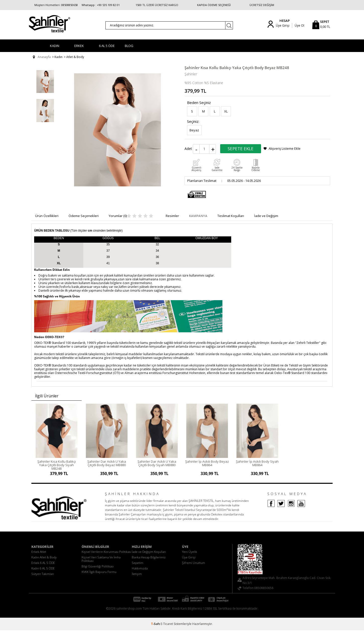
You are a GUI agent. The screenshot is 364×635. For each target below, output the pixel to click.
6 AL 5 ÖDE (107, 46)
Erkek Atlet (39, 557)
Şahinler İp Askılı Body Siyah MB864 (257, 463)
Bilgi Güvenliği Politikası (98, 571)
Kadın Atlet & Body (44, 562)
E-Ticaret (167, 629)
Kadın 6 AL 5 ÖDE (43, 573)
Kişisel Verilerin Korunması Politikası (106, 557)
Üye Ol (299, 25)
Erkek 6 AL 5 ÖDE (43, 568)
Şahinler (191, 74)
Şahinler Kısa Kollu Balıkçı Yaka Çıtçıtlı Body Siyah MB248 (57, 465)
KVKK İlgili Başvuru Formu (99, 577)
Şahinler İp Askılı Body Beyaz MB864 (207, 463)
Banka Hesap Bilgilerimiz (149, 562)
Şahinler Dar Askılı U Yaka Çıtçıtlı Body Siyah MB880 (157, 463)
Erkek (79, 46)
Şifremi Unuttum (194, 568)
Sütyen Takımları (43, 579)
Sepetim (138, 568)
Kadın (55, 46)
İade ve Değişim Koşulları (149, 557)
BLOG (129, 46)
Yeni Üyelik (190, 557)
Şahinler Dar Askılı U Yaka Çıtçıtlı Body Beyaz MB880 (107, 463)
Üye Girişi (283, 25)
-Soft (156, 629)
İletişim (137, 579)
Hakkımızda (140, 573)
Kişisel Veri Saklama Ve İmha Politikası (101, 564)
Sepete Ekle (241, 149)
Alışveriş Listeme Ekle (285, 148)
